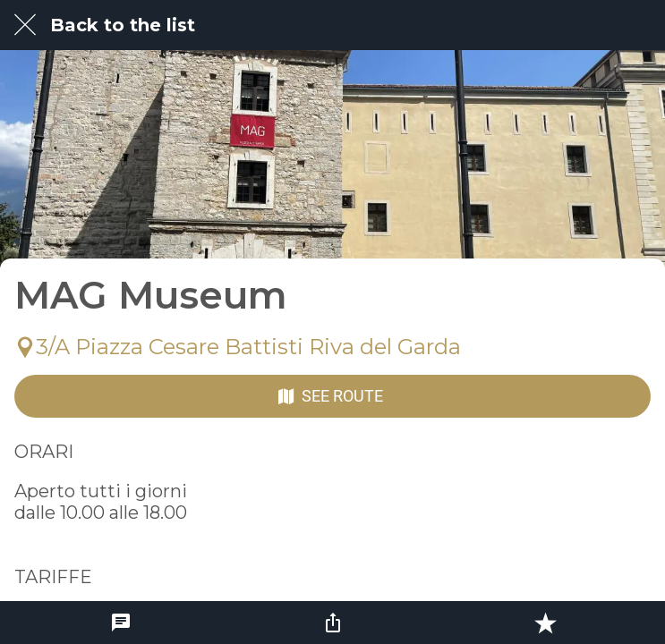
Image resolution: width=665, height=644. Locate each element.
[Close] (25, 25)
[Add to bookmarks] (545, 623)
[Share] (333, 623)
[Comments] (121, 623)
